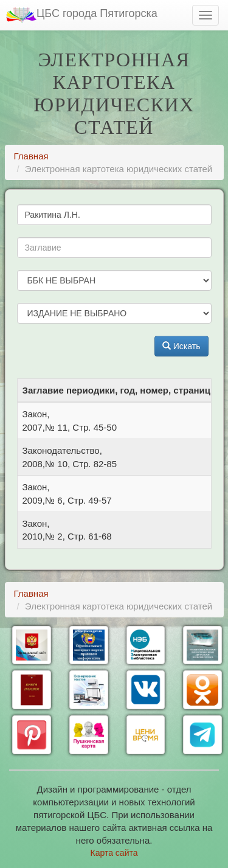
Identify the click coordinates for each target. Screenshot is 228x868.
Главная (31, 156)
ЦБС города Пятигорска (82, 15)
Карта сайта (114, 853)
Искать (181, 346)
